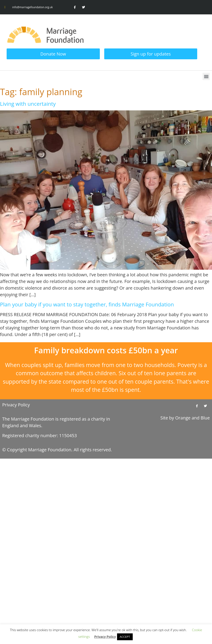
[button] (206, 76)
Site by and (185, 418)
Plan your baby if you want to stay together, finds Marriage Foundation (87, 304)
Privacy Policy (16, 405)
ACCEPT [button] (125, 637)
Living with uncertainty (28, 104)
